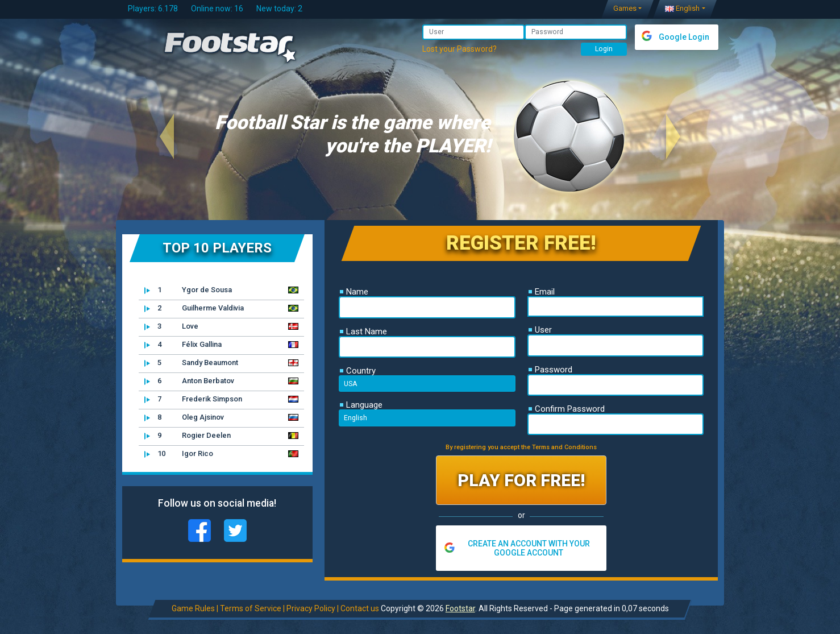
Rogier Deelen (188, 436)
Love (171, 326)
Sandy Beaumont (191, 363)
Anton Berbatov (189, 381)
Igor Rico (179, 454)
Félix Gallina (183, 345)
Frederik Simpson (193, 399)
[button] (167, 136)
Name (354, 292)
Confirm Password (567, 409)
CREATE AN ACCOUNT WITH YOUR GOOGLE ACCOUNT (529, 548)
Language (361, 405)
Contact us (359, 608)
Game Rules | (194, 608)
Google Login (684, 37)
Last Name (363, 331)
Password (550, 370)
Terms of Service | (252, 608)
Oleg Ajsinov (184, 417)
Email (542, 292)
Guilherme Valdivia (194, 308)
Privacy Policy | (312, 608)
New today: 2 (279, 9)
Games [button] (625, 8)
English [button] (682, 8)
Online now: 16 (217, 9)
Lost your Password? (459, 49)
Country (358, 371)
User (540, 330)
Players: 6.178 (153, 9)
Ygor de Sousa (188, 290)
